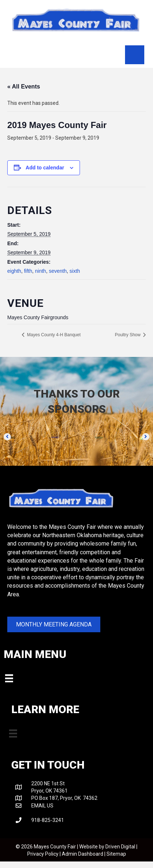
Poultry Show (128, 335)
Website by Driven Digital (107, 847)
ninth (40, 271)
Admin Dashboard (82, 854)
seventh (58, 271)
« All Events (24, 87)
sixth (75, 271)
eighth (14, 271)
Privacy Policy (43, 854)
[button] (7, 437)
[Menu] (134, 55)
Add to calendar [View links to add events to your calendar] (45, 168)
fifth (28, 271)
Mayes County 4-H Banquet (53, 335)
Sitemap (116, 854)
